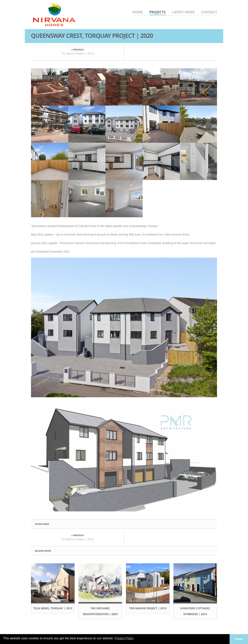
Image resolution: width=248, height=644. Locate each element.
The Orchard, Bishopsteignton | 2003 (100, 611)
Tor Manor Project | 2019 (78, 53)
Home (138, 12)
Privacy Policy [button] (124, 638)
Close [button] (239, 639)
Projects (158, 12)
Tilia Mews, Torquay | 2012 (53, 608)
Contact (209, 12)
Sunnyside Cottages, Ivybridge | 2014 (195, 611)
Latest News (183, 12)
